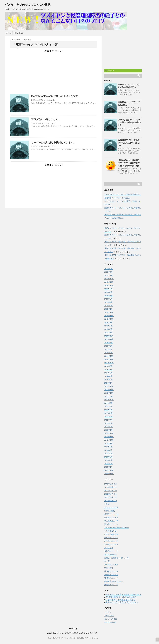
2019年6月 (109, 299)
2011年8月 (109, 406)
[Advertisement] (53, 70)
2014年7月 (109, 369)
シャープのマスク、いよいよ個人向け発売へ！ (123, 194)
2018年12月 (109, 312)
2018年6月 (109, 329)
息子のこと (109, 548)
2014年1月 (109, 383)
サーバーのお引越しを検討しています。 (53, 143)
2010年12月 (109, 433)
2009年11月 (109, 474)
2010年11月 (109, 437)
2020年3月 (109, 272)
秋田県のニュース (111, 571)
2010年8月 (109, 447)
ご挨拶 (107, 504)
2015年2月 (109, 353)
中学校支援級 (110, 511)
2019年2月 (109, 306)
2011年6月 (109, 413)
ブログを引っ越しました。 (46, 119)
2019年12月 (109, 279)
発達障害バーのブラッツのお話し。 (118, 198)
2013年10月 (109, 393)
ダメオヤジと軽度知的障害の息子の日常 (123, 595)
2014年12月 (109, 356)
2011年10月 (109, 400)
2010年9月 (109, 443)
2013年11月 (109, 390)
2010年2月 (109, 464)
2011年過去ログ (111, 491)
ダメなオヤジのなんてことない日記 (28, 5)
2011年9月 (109, 403)
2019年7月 (109, 296)
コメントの (111, 619)
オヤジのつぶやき (50, 100)
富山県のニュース (111, 524)
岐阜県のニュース (111, 538)
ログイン (108, 612)
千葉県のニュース (111, 518)
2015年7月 (109, 343)
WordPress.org (110, 622)
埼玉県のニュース (111, 521)
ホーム (9, 33)
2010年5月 (109, 457)
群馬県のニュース (111, 575)
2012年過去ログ (111, 494)
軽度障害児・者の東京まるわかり (120, 600)
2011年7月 (109, 410)
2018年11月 (109, 316)
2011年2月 (109, 427)
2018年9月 (109, 322)
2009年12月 (109, 470)
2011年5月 (109, 417)
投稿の (109, 616)
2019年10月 (109, 285)
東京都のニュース (111, 565)
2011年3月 (109, 423)
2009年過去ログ (111, 484)
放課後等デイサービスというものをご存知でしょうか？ (129, 143)
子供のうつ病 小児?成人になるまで (122, 602)
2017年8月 (109, 333)
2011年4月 (109, 420)
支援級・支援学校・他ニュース (117, 558)
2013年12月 (109, 386)
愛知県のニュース (111, 551)
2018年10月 (109, 319)
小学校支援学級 (110, 531)
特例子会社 (109, 568)
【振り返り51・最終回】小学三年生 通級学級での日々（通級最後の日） (129, 163)
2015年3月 (109, 349)
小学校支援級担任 (111, 534)
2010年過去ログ (111, 487)
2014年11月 (109, 359)
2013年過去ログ (111, 497)
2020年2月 (109, 275)
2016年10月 (109, 336)
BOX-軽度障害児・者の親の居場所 (121, 597)
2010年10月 (109, 440)
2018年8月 (109, 326)
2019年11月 (109, 282)
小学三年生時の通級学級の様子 (117, 528)
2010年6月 (109, 454)
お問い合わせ (19, 33)
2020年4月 (109, 269)
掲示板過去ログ (110, 554)
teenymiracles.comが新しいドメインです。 (56, 96)
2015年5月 (109, 346)
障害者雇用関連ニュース (114, 581)
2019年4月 (109, 302)
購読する (110, 70)
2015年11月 (109, 339)
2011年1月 (109, 430)
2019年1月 (109, 309)
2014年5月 (109, 376)
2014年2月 (109, 380)
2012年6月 (109, 396)
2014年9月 (109, 366)
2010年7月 (109, 450)
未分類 (107, 561)
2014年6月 (109, 373)
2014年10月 (109, 363)
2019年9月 (109, 289)
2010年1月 (109, 467)
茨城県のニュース (111, 578)
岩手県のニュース (111, 541)
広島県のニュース (111, 544)
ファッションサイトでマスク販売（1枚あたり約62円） (130, 122)
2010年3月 (109, 460)
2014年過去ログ (111, 501)
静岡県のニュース (111, 585)
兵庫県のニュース (111, 514)
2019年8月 (109, 292)
